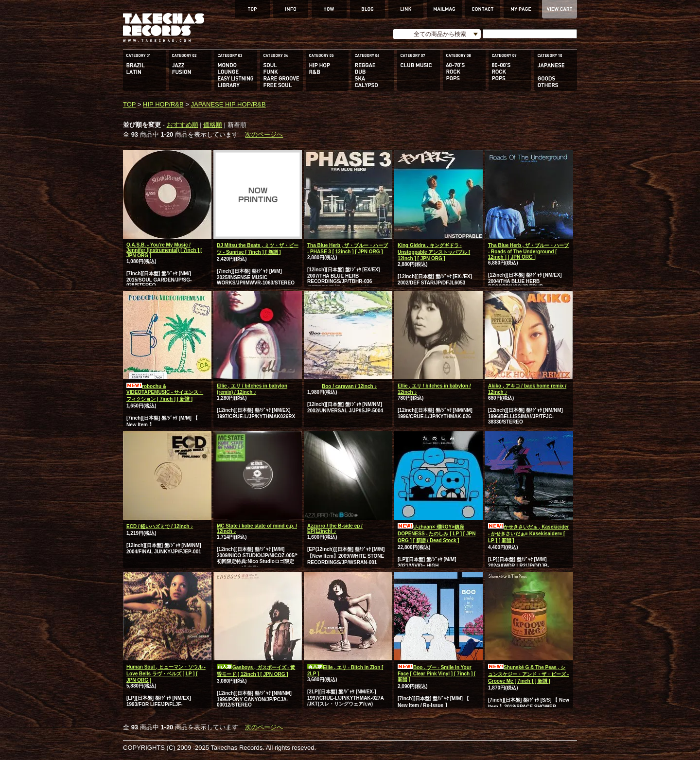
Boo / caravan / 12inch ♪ (342, 386)
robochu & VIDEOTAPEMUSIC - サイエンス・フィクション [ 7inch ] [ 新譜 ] (165, 393)
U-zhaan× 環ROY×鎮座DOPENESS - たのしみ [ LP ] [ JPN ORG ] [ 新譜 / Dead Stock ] (437, 534)
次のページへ (264, 134)
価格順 (213, 125)
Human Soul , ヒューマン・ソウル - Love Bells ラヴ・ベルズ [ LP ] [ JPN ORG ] (166, 673)
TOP (129, 104)
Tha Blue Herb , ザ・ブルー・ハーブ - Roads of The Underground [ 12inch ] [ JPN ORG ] (528, 251)
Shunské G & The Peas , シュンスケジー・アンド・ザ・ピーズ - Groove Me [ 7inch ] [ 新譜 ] (528, 674)
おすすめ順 (183, 125)
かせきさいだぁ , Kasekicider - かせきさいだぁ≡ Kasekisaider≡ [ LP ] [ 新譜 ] (528, 534)
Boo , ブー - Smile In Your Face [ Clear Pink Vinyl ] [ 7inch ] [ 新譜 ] (437, 673)
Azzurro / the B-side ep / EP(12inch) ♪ (335, 529)
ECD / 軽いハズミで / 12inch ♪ (160, 526)
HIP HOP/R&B (163, 104)
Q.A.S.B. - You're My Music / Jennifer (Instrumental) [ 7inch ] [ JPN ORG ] (164, 250)
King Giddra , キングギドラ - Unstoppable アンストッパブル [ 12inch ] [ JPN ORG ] (434, 252)
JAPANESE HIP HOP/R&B (228, 104)
